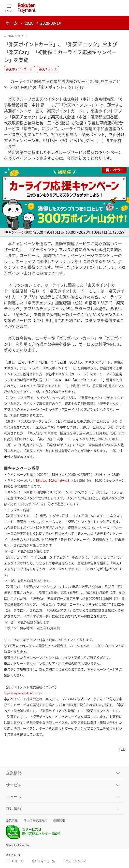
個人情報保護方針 (35, 820)
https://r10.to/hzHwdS (53, 480)
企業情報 (12, 820)
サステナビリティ (75, 861)
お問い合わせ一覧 (43, 861)
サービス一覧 (15, 861)
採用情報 (59, 820)
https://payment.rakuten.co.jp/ (23, 693)
